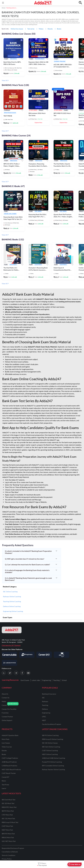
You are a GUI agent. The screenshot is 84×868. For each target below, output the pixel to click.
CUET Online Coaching (50, 750)
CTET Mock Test (7, 815)
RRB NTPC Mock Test (9, 807)
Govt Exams (25, 680)
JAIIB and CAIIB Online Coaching (54, 758)
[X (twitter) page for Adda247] (10, 673)
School (64, 680)
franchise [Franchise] (5, 713)
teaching (45, 705)
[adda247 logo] (12, 630)
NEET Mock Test (7, 830)
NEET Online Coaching (50, 754)
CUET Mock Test (7, 826)
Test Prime (5, 785)
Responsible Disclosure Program (13, 848)
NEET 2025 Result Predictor (11, 769)
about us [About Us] (5, 694)
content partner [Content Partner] (7, 717)
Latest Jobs (36, 680)
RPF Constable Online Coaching (53, 766)
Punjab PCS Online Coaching (52, 762)
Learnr (4, 788)
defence (45, 709)
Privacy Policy (7, 859)
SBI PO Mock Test (8, 811)
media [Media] (4, 701)
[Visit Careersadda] (9, 655)
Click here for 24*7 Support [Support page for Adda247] (11, 645)
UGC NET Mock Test (9, 841)
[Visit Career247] (44, 655)
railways (45, 701)
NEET (44, 720)
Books (4, 754)
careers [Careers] (4, 705)
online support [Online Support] (7, 720)
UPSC (44, 717)
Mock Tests (6, 739)
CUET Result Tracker (9, 773)
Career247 (5, 777)
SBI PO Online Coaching (50, 735)
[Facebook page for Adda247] (22, 673)
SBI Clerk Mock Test (9, 800)
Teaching (56, 680)
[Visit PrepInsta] (27, 655)
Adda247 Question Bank (10, 735)
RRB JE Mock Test (8, 837)
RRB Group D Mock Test (10, 822)
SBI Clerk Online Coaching (51, 747)
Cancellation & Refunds (10, 852)
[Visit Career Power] (9, 663)
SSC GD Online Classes (50, 743)
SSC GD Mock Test (8, 803)
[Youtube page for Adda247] (28, 673)
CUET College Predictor (10, 758)
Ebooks (4, 750)
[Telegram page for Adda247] (16, 673)
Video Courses (7, 747)
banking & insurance (49, 694)
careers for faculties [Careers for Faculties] (9, 709)
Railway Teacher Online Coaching (53, 769)
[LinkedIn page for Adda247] (4, 673)
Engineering (47, 680)
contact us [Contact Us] (6, 698)
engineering (46, 713)
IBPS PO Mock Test (8, 834)
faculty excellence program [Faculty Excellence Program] (52, 724)
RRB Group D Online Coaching (53, 739)
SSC (43, 698)
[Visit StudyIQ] (61, 655)
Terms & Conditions (9, 855)
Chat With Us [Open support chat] (74, 864)
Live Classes (6, 743)
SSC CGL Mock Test (8, 818)
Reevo (4, 781)
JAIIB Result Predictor (9, 762)
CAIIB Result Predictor (10, 766)
